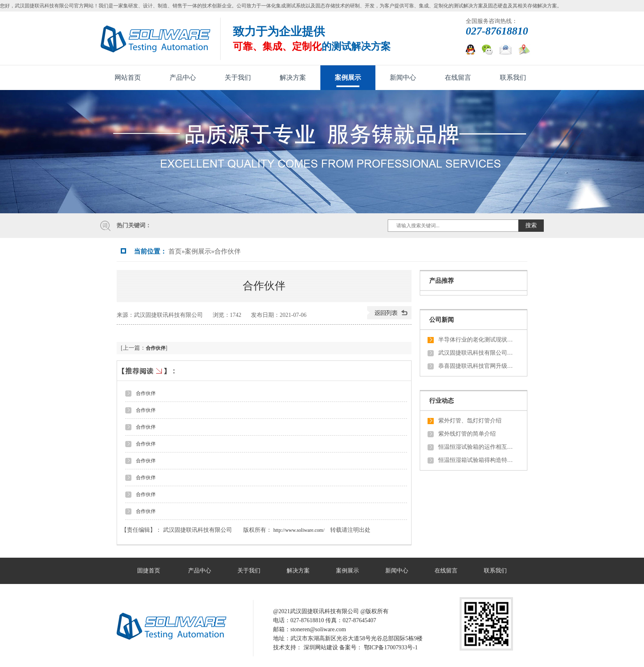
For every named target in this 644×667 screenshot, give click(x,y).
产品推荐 (442, 281)
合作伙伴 (228, 251)
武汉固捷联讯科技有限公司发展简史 (477, 353)
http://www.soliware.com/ (299, 530)
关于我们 (238, 77)
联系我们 (513, 77)
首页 (175, 251)
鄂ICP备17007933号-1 (391, 647)
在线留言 (458, 77)
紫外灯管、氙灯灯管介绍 (470, 421)
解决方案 (293, 77)
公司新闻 (442, 320)
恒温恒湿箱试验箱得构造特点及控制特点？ (477, 460)
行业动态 (442, 401)
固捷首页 (149, 571)
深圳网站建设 (321, 647)
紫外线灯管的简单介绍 (467, 434)
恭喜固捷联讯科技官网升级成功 (477, 366)
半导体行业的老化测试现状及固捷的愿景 (477, 340)
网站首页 (128, 77)
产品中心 (183, 77)
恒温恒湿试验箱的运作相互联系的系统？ (477, 447)
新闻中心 (403, 77)
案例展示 (348, 77)
